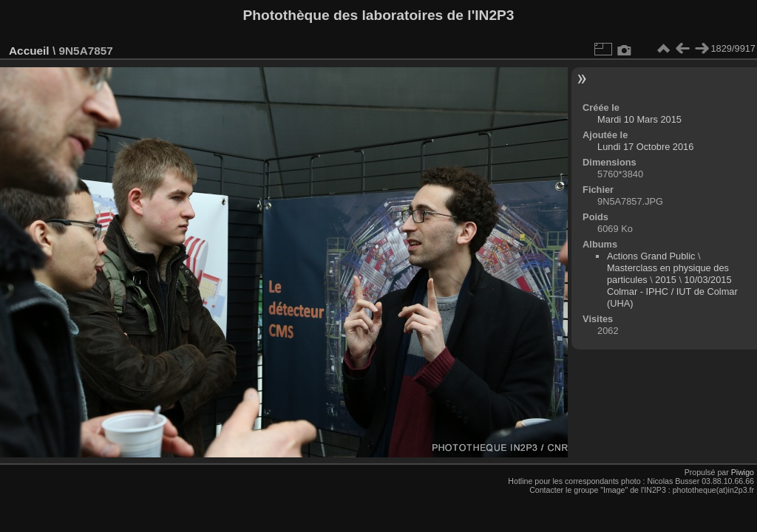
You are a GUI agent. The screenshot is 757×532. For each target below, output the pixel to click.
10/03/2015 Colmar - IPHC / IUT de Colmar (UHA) (672, 291)
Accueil (29, 51)
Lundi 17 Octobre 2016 (645, 147)
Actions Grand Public (651, 256)
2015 (665, 280)
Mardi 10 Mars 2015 (639, 119)
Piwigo (743, 472)
